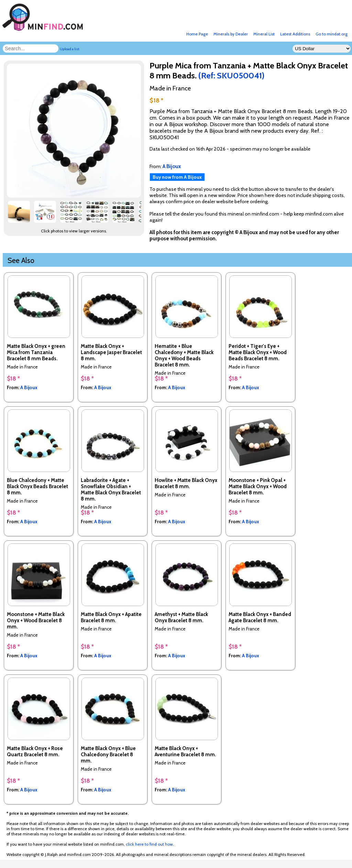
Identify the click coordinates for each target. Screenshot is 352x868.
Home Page (197, 34)
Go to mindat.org (332, 34)
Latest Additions (295, 34)
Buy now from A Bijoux (177, 177)
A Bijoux (29, 387)
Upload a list (70, 49)
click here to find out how (149, 844)
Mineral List (264, 34)
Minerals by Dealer (231, 34)
